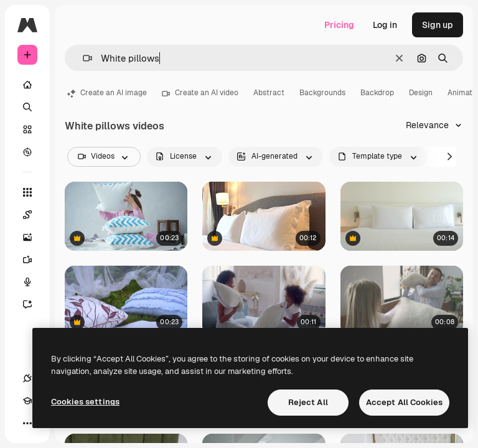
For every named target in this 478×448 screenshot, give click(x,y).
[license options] (185, 157)
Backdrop (377, 93)
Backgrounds (322, 93)
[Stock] (27, 129)
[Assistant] (34, 304)
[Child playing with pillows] (126, 216)
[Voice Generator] (34, 282)
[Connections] (27, 378)
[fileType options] (378, 157)
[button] (82, 58)
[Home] (27, 85)
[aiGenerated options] (276, 157)
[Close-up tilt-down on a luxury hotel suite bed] (264, 216)
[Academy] (27, 401)
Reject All (308, 402)
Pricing (339, 25)
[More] (27, 423)
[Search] (27, 107)
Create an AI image (107, 93)
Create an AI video (200, 93)
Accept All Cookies (404, 402)
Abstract (269, 93)
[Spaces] (34, 215)
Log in (385, 25)
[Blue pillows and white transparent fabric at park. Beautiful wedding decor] (126, 300)
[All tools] (27, 192)
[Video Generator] (34, 259)
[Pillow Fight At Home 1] (402, 300)
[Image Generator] (34, 237)
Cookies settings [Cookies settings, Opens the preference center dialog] (85, 402)
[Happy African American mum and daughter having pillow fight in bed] (264, 300)
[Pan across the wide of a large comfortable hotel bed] (402, 216)
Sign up (438, 25)
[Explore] (27, 152)
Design (421, 93)
